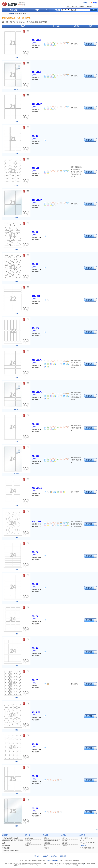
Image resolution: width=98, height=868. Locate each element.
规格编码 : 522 (36, 301)
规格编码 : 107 (36, 685)
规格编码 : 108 (36, 237)
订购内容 (85, 3)
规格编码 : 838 (36, 621)
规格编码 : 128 (36, 749)
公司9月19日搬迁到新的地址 (11, 838)
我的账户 (82, 7)
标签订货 (13, 10)
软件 (37, 10)
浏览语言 (5, 835)
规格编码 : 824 (36, 557)
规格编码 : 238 (36, 365)
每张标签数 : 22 (37, 304)
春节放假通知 (6, 846)
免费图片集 (47, 843)
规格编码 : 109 (36, 269)
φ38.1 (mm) (37, 521)
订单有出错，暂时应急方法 (10, 851)
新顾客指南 (65, 843)
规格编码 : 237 (36, 45)
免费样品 (28, 843)
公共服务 (64, 835)
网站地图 (63, 856)
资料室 (27, 846)
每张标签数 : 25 (37, 784)
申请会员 (74, 7)
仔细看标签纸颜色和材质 (51, 841)
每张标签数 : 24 (37, 368)
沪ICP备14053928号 (52, 860)
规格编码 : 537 (36, 173)
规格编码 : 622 (36, 333)
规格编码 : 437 (36, 109)
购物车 (95, 3)
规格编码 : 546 (36, 524)
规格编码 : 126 (36, 717)
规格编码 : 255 (36, 781)
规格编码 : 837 (36, 141)
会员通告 (65, 841)
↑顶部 (96, 830)
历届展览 (46, 848)
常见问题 (28, 841)
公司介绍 (37, 856)
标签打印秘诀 (29, 838)
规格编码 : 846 (36, 653)
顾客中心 (89, 7)
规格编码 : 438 (36, 429)
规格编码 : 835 (36, 589)
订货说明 (65, 846)
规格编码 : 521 (36, 493)
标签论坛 (65, 838)
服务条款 (54, 856)
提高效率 (46, 838)
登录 (68, 7)
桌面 (45, 846)
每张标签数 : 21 (37, 48)
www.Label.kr (81, 865)
